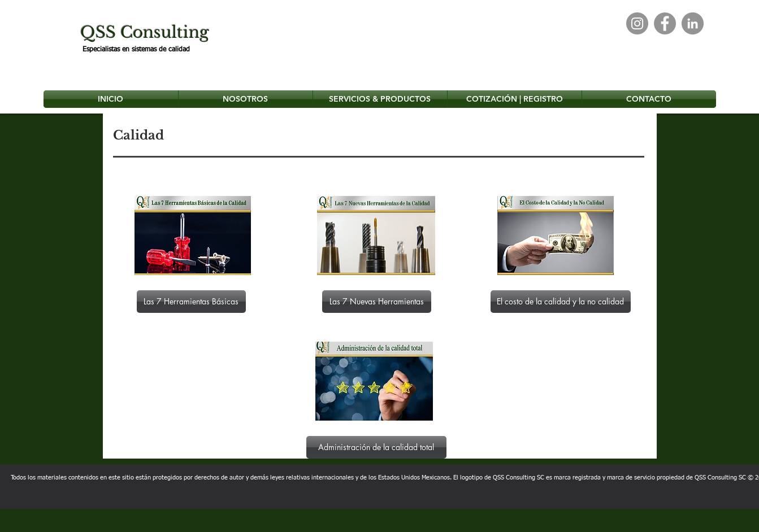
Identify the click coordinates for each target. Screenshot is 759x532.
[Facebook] (665, 23)
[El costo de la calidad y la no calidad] (561, 302)
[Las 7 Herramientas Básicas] (191, 302)
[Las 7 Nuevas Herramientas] (377, 302)
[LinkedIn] (693, 23)
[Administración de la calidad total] (376, 447)
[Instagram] (637, 23)
